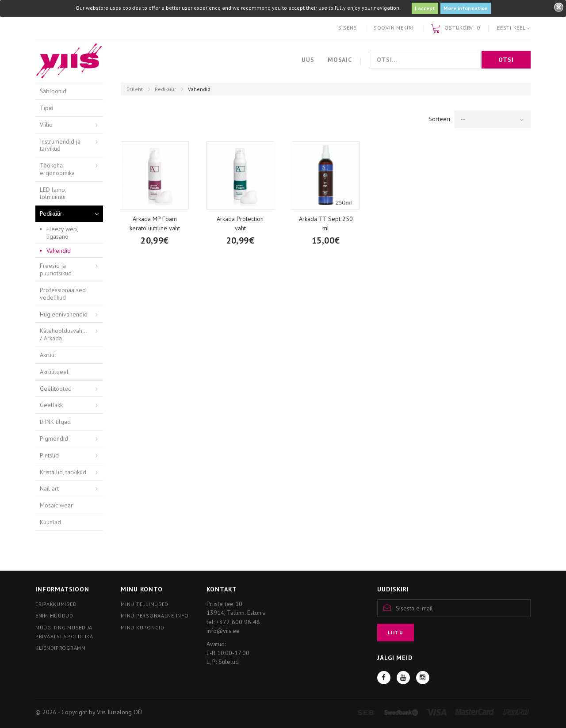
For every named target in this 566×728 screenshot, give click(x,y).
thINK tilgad (55, 422)
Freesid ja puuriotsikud (56, 269)
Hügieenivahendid (64, 314)
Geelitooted (56, 389)
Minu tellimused (145, 604)
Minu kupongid (142, 627)
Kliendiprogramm (61, 648)
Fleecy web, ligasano (62, 233)
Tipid (47, 108)
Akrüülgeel (54, 372)
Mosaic (340, 60)
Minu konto (141, 589)
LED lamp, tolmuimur (53, 193)
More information (466, 8)
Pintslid (49, 455)
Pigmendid (54, 438)
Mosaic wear (56, 505)
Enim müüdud (54, 616)
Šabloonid (53, 91)
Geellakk (51, 405)
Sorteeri (439, 119)
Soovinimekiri (394, 28)
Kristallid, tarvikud (63, 472)
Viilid (46, 125)
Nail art (49, 488)
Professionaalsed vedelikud (63, 294)
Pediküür (165, 89)
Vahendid (59, 251)
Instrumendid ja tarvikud (60, 145)
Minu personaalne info (155, 616)
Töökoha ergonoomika (57, 169)
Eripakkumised (56, 604)
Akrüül (48, 355)
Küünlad (50, 522)
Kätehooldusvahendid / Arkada (69, 334)
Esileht (135, 89)
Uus (308, 60)
